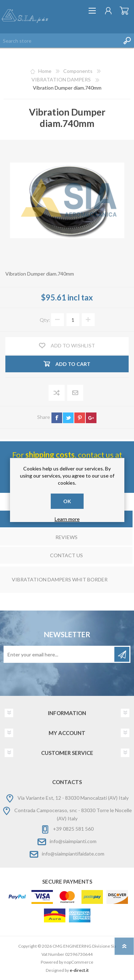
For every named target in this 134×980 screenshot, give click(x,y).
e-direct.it (79, 970)
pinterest (80, 418)
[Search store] (60, 41)
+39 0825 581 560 (73, 829)
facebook (57, 418)
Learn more (67, 519)
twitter (68, 418)
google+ (91, 418)
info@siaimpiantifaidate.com (73, 854)
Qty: (45, 320)
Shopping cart (124, 11)
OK (67, 501)
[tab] (66, 538)
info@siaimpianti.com (73, 841)
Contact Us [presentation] (66, 555)
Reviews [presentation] (66, 537)
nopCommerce (79, 962)
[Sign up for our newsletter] (59, 654)
